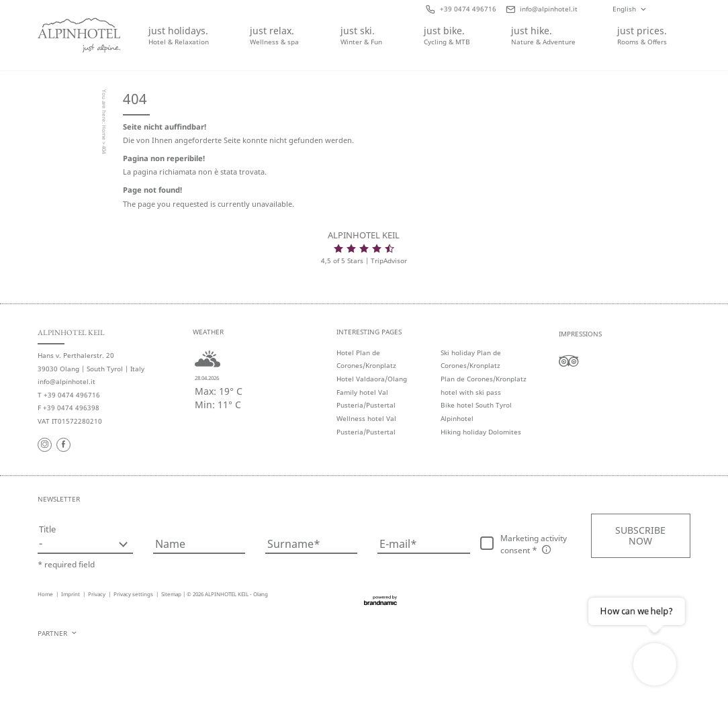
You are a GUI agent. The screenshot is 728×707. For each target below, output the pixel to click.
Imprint (71, 594)
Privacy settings (134, 594)
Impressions (580, 334)
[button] (641, 536)
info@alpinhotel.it (66, 382)
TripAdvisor (389, 261)
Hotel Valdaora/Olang (372, 379)
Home (104, 133)
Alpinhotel (457, 419)
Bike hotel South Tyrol (476, 405)
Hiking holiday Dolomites (481, 432)
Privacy (97, 594)
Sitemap (171, 594)
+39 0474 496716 (72, 395)
